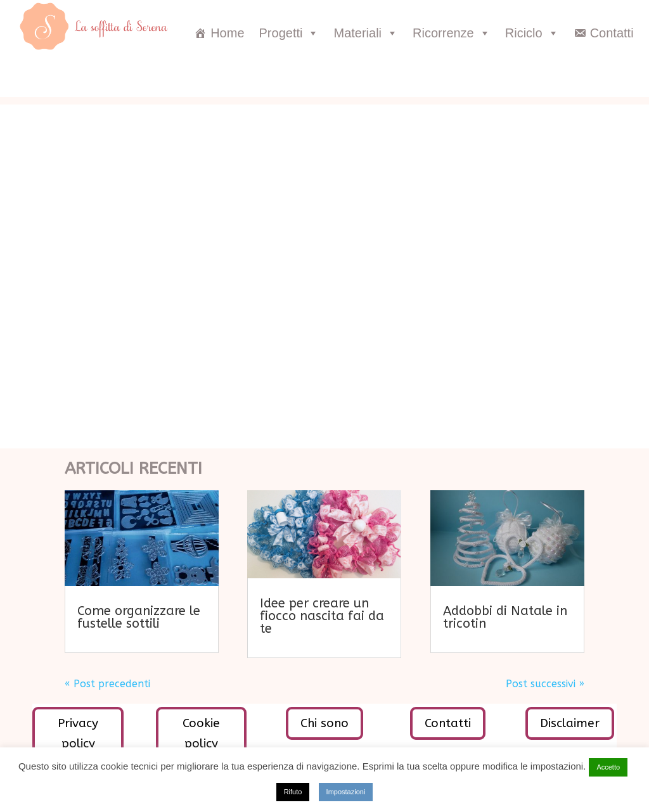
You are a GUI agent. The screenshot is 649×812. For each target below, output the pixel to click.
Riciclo (532, 33)
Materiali (366, 33)
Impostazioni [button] (346, 792)
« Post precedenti (107, 684)
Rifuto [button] (293, 792)
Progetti (289, 33)
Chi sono (324, 723)
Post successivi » (545, 684)
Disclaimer (570, 723)
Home (227, 33)
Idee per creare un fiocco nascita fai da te (322, 616)
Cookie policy (201, 733)
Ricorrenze (452, 33)
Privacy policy (78, 733)
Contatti (612, 33)
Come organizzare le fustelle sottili (139, 617)
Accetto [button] (608, 767)
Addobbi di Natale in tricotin (505, 617)
